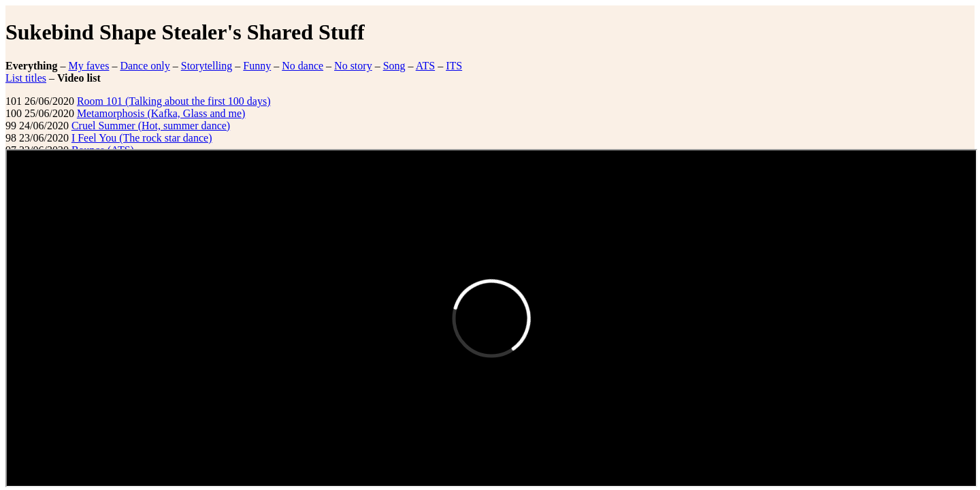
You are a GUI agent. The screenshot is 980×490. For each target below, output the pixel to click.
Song (394, 66)
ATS (425, 66)
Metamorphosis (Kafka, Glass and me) (161, 113)
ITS (454, 66)
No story (353, 66)
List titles (26, 78)
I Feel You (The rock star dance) (142, 138)
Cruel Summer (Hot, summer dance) (151, 126)
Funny (257, 66)
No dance (303, 66)
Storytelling (207, 66)
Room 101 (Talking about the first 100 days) (174, 101)
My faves (88, 66)
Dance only (145, 66)
